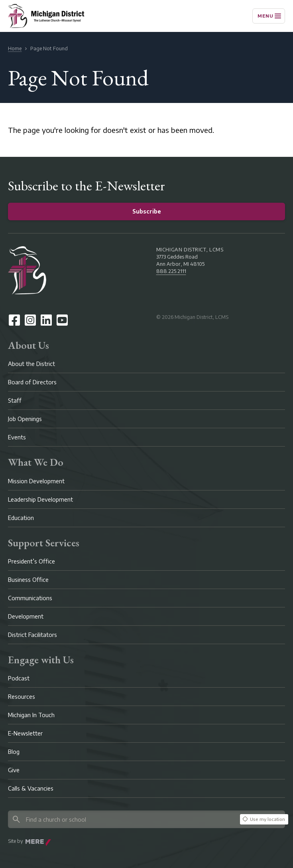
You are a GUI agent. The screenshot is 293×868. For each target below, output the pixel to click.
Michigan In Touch (31, 715)
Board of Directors (32, 382)
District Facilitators (32, 635)
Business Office (28, 580)
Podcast (19, 678)
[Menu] (269, 16)
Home (15, 48)
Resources (22, 697)
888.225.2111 (171, 271)
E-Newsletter (25, 733)
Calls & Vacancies (31, 788)
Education (21, 518)
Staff (15, 400)
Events (17, 437)
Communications (30, 598)
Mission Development (36, 481)
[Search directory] (123, 820)
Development (26, 616)
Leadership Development (40, 499)
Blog (14, 752)
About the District (31, 364)
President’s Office (31, 561)
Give (14, 770)
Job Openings (25, 419)
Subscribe (147, 211)
